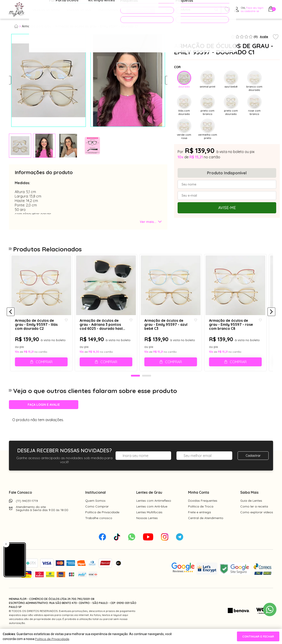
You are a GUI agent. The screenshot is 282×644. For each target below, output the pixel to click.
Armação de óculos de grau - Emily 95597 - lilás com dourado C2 (39, 330)
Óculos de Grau (46, 10)
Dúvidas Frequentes (203, 511)
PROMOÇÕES (139, 9)
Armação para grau (37, 26)
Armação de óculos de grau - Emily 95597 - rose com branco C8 (237, 330)
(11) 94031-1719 (27, 511)
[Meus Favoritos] (227, 9)
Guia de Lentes (251, 511)
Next (163, 80)
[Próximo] (271, 317)
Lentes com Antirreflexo (154, 511)
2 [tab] (147, 386)
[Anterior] (11, 317)
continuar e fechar (258, 636)
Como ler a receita (254, 516)
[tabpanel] (20, 146)
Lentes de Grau (149, 502)
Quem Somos (95, 511)
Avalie (264, 37)
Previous (13, 80)
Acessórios (108, 10)
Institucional (95, 502)
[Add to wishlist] (276, 37)
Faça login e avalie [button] (44, 415)
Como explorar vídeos (257, 522)
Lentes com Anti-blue (152, 516)
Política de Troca (201, 516)
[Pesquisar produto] (216, 9)
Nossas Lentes (147, 528)
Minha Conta (199, 502)
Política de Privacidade (102, 522)
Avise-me (227, 208)
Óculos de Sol (79, 10)
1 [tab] (135, 386)
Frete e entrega (199, 522)
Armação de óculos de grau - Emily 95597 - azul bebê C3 (171, 328)
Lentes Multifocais (149, 522)
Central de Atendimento (206, 528)
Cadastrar (253, 466)
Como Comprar (97, 516)
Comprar (45, 367)
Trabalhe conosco (99, 528)
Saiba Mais (249, 502)
